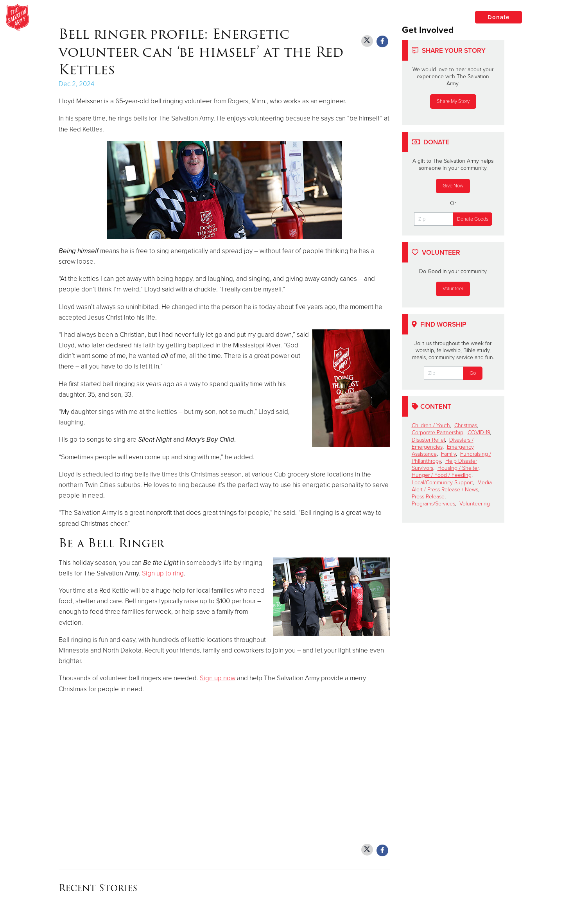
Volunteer (453, 289)
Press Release (428, 497)
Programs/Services (433, 504)
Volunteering (475, 504)
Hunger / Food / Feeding (442, 475)
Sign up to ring (163, 573)
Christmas (466, 425)
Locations (439, 17)
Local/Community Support (442, 483)
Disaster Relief (428, 440)
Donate (498, 17)
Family (448, 454)
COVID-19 (479, 432)
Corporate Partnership (437, 432)
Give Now (453, 186)
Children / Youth (431, 425)
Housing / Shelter (458, 468)
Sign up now (218, 678)
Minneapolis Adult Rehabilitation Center (155, 18)
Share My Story (453, 101)
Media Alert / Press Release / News (452, 486)
